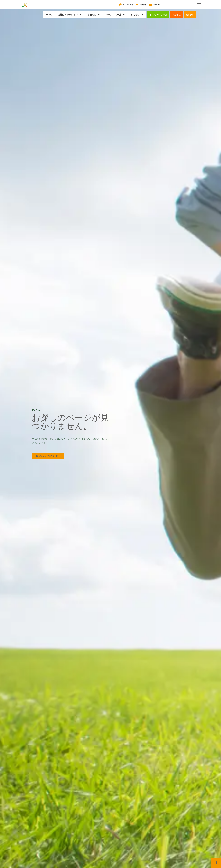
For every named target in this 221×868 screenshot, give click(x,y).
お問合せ (137, 15)
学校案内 (94, 15)
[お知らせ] (150, 5)
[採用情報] (137, 5)
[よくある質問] (120, 5)
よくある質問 (128, 4)
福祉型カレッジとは (70, 15)
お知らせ (156, 4)
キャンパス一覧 (115, 15)
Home (49, 14)
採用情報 (143, 4)
